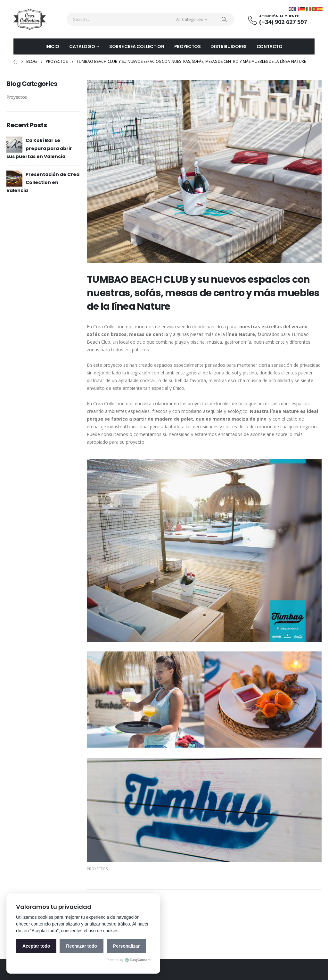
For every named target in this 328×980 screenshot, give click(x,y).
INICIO (52, 46)
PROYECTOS (188, 46)
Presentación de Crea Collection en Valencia (43, 182)
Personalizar (126, 946)
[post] (14, 144)
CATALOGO (82, 46)
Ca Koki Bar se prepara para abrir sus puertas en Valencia (39, 148)
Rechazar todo (81, 946)
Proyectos (97, 869)
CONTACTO (270, 46)
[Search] (224, 19)
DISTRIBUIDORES (228, 46)
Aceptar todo (36, 946)
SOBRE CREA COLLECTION (137, 46)
